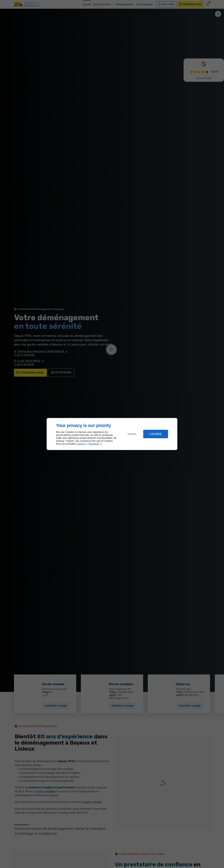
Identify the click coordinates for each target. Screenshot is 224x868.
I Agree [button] (156, 434)
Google (81, 444)
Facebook (94, 444)
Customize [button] (132, 434)
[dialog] (112, 434)
